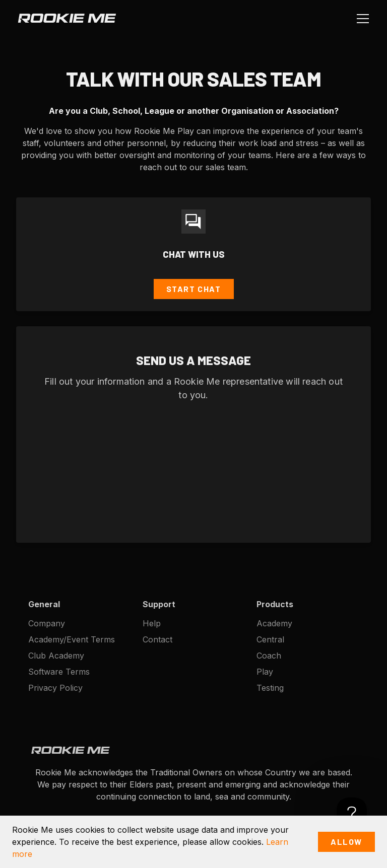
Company (47, 623)
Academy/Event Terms (72, 639)
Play (265, 672)
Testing (270, 688)
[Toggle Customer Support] (352, 813)
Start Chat (194, 289)
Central (270, 639)
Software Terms (59, 672)
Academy (274, 623)
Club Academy (56, 656)
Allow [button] (346, 842)
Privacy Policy (55, 688)
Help (152, 623)
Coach (269, 656)
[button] (361, 18)
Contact (157, 639)
